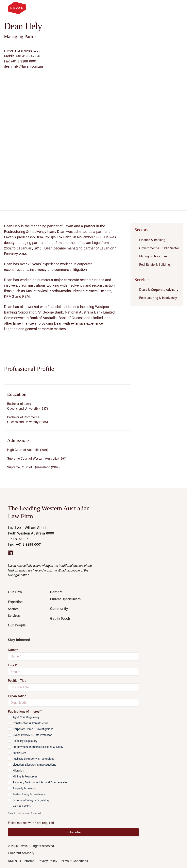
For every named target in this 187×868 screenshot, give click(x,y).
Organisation (17, 696)
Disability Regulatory (25, 741)
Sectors (13, 609)
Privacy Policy (47, 861)
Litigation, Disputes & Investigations (34, 765)
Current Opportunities (65, 599)
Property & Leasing (24, 788)
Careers (56, 592)
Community (59, 608)
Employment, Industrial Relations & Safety (38, 747)
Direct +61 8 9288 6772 (22, 51)
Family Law (20, 753)
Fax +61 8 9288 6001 (20, 61)
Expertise (15, 602)
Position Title (17, 681)
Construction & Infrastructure (31, 723)
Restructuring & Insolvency (29, 794)
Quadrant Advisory (21, 853)
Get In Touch (60, 618)
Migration (18, 770)
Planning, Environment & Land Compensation (41, 782)
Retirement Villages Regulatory (31, 800)
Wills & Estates (22, 806)
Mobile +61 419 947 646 (23, 56)
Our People (17, 625)
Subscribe (73, 832)
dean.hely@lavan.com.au (23, 66)
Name (13, 650)
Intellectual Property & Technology (34, 759)
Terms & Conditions (74, 861)
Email (13, 665)
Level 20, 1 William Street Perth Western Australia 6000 (31, 530)
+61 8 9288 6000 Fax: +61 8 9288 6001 (25, 541)
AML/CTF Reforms (21, 861)
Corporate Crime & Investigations (33, 729)
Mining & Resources (25, 776)
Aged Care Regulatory (26, 717)
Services (14, 616)
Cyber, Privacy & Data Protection (33, 735)
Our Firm (15, 592)
